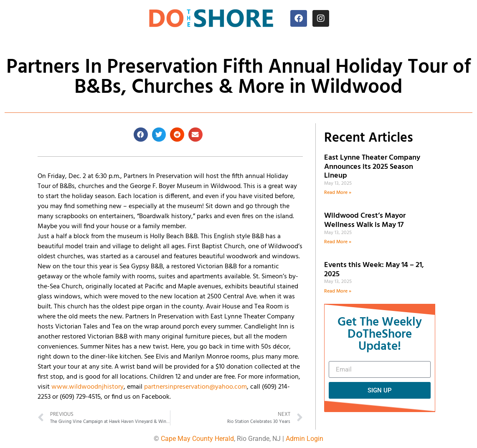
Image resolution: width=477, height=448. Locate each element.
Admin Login (304, 439)
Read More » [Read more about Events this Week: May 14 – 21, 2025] (338, 291)
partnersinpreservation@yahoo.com (195, 387)
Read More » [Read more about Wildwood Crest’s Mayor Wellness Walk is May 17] (338, 242)
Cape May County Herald (197, 439)
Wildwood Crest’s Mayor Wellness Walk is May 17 (365, 220)
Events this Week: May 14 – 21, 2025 (374, 270)
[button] (141, 135)
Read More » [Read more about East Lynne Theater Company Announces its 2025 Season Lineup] (338, 193)
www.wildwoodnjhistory (88, 387)
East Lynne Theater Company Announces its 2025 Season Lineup (372, 167)
